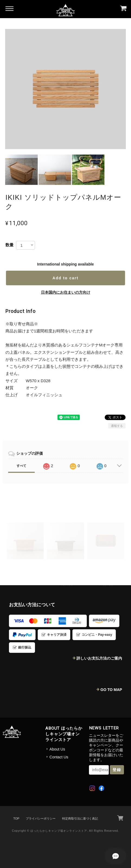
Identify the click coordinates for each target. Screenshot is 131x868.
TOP (16, 818)
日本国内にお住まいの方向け (66, 292)
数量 (9, 245)
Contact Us (59, 757)
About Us (57, 749)
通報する (117, 426)
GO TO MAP (111, 690)
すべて (21, 466)
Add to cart (66, 278)
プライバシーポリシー (41, 818)
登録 (117, 770)
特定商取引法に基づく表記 (80, 818)
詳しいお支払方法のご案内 (99, 658)
